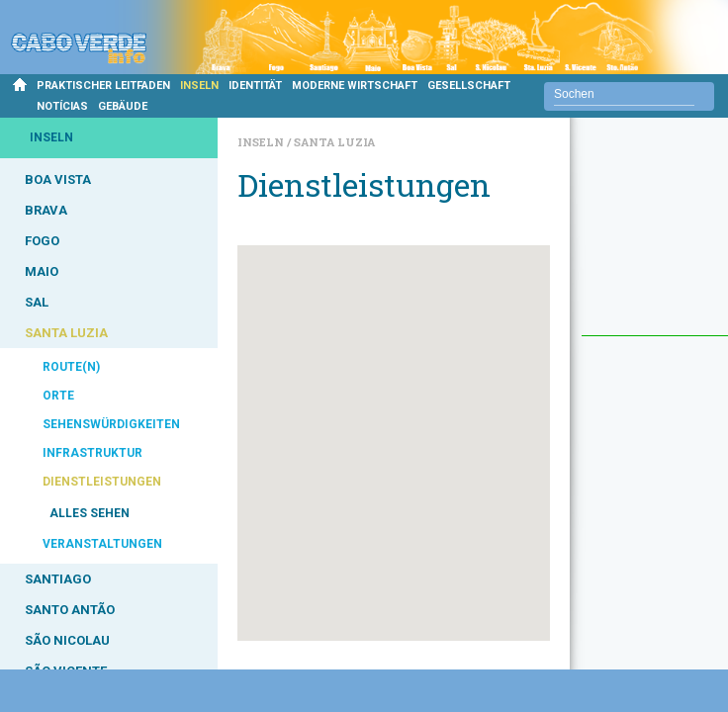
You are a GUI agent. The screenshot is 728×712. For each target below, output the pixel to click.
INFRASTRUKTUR (92, 453)
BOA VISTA (58, 179)
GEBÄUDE (123, 106)
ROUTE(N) (71, 367)
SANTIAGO (58, 579)
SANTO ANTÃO (70, 610)
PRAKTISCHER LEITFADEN (103, 86)
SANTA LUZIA (66, 333)
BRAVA (46, 210)
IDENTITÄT (255, 86)
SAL (37, 302)
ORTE (58, 396)
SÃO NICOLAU (67, 640)
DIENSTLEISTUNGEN (102, 482)
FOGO (42, 241)
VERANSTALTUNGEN (102, 544)
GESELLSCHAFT (469, 86)
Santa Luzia (334, 142)
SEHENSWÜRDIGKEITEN (111, 424)
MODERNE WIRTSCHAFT (355, 86)
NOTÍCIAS (62, 106)
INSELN (199, 86)
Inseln (262, 142)
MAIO (42, 271)
